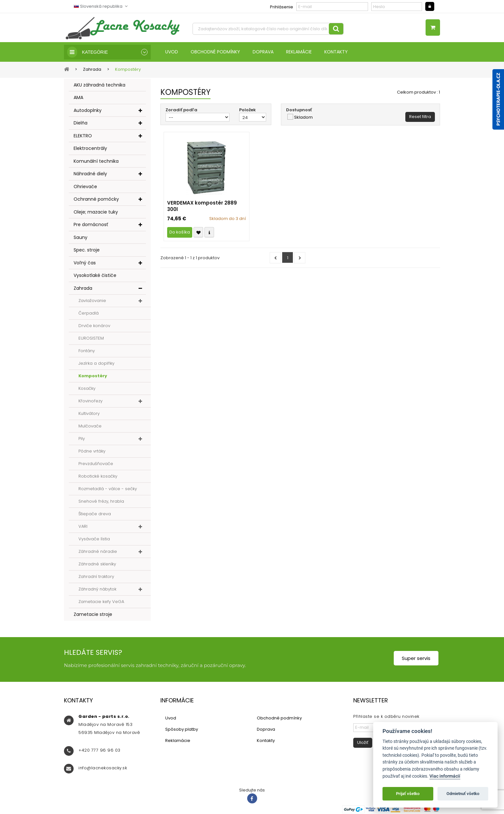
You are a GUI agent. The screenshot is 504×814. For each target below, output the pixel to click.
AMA (78, 97)
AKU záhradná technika (99, 85)
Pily (82, 439)
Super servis (416, 658)
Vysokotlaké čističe (95, 275)
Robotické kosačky (98, 476)
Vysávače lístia (94, 539)
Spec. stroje (87, 250)
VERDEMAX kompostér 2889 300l (202, 206)
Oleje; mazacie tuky (96, 212)
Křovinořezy (90, 401)
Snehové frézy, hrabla (101, 501)
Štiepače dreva (95, 514)
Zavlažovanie (92, 301)
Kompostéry (93, 376)
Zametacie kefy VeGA (101, 602)
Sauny (81, 237)
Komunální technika (96, 161)
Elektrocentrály (90, 148)
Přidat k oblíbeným (198, 232)
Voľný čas (85, 263)
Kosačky (87, 388)
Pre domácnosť (91, 224)
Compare (209, 232)
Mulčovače (90, 426)
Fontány (87, 351)
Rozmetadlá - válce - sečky (108, 489)
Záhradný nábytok (97, 589)
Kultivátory (89, 413)
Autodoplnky (88, 110)
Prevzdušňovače (96, 464)
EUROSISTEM (91, 338)
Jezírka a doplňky (96, 363)
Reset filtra (420, 117)
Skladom (303, 117)
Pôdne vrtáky (92, 451)
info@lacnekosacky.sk (103, 768)
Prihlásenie (282, 7)
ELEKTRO (83, 136)
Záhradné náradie (98, 551)
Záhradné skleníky (97, 564)
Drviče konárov (94, 326)
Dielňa (81, 123)
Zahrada (83, 288)
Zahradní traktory (96, 576)
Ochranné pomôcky (96, 199)
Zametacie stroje (93, 614)
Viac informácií (445, 776)
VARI (83, 526)
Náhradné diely (90, 174)
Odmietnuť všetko (463, 794)
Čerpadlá (89, 313)
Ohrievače (85, 187)
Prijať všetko (408, 794)
